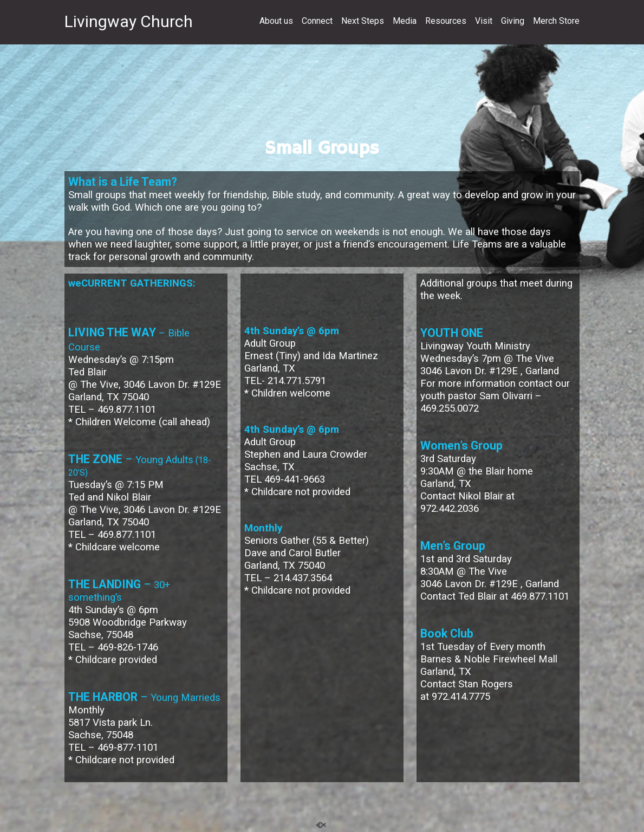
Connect (317, 21)
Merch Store (556, 21)
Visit (484, 21)
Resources (446, 21)
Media (405, 21)
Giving (513, 21)
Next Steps (363, 21)
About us (276, 21)
